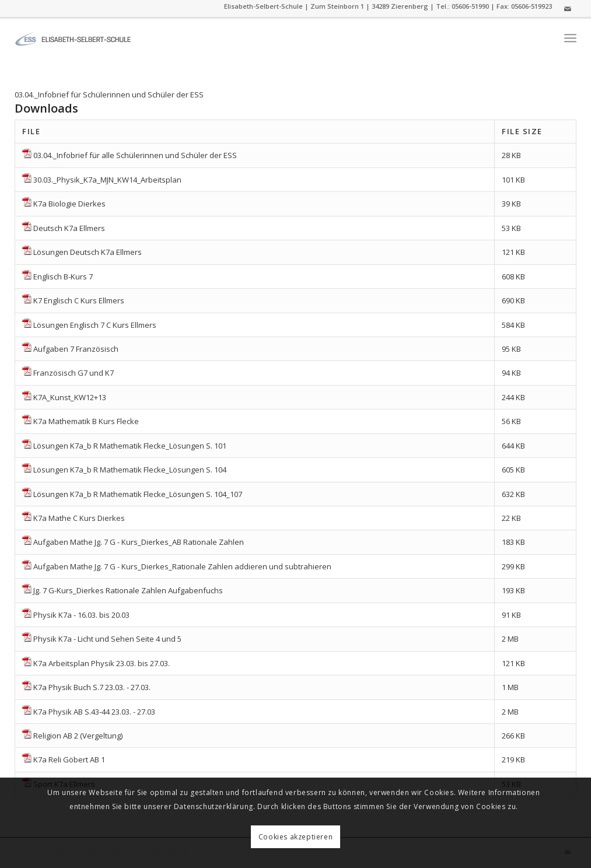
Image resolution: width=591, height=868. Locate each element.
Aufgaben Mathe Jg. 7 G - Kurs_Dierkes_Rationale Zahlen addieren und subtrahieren (182, 566)
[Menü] (570, 38)
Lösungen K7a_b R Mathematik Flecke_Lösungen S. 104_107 (138, 494)
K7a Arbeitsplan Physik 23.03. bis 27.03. (102, 663)
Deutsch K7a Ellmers (69, 228)
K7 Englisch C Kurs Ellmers (79, 300)
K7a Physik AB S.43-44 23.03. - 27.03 (94, 712)
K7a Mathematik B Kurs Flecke (86, 421)
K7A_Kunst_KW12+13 (70, 397)
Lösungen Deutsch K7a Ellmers (88, 252)
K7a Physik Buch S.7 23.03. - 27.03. (92, 687)
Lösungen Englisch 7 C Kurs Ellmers (95, 325)
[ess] (73, 38)
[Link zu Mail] (568, 9)
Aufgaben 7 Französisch (76, 349)
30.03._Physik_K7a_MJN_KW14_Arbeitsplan (107, 180)
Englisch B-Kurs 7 (63, 276)
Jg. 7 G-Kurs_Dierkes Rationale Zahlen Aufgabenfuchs (128, 590)
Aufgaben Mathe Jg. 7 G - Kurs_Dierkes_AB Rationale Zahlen (139, 542)
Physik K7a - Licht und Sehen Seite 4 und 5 (107, 639)
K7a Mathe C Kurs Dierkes (79, 518)
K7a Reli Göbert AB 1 (69, 759)
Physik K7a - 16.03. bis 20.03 (81, 615)
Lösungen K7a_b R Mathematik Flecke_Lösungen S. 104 (130, 470)
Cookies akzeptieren (295, 837)
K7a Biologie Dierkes (69, 204)
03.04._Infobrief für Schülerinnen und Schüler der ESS (109, 94)
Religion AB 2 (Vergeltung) (78, 736)
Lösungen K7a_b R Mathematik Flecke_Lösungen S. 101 (130, 446)
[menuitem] (570, 38)
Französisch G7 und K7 (74, 373)
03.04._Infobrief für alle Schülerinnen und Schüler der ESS (135, 155)
